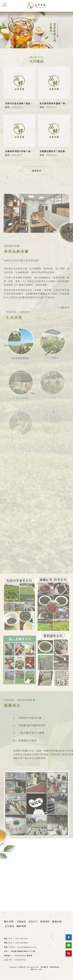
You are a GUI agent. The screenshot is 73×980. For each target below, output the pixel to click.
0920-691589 (19, 893)
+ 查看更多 (64, 314)
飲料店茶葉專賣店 (50, 918)
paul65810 (18, 885)
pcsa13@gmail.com (27, 947)
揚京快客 (22, 967)
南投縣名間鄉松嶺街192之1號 (28, 900)
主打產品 (10, 926)
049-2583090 (48, 885)
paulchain (46, 878)
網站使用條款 (55, 967)
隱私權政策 (45, 967)
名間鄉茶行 (35, 918)
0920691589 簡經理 (23, 955)
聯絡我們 (21, 926)
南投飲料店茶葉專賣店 (36, 921)
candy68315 (19, 878)
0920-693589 (48, 893)
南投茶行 (24, 918)
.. (61, 967)
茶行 (16, 918)
